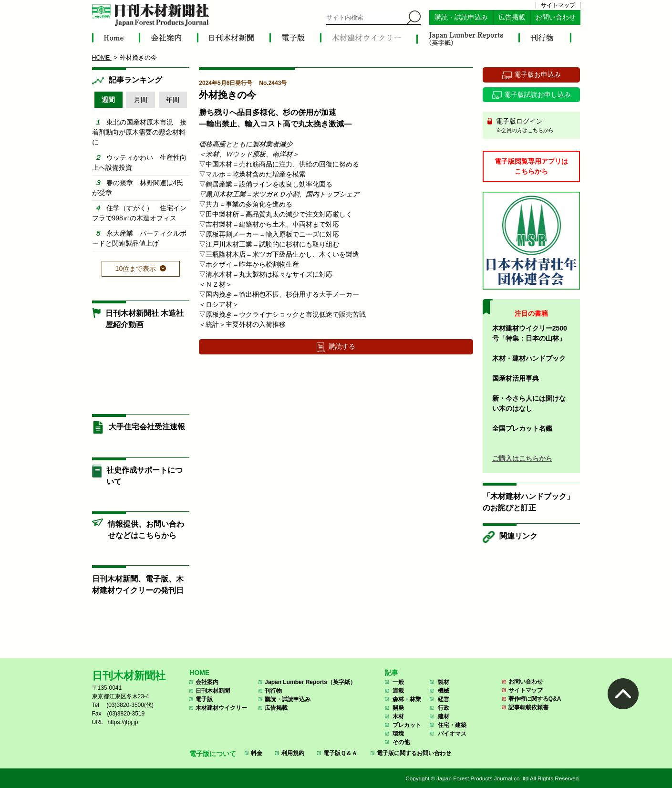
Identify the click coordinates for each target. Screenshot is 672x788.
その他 (401, 742)
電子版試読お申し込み (538, 94)
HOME (199, 673)
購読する (342, 346)
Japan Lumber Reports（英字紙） (310, 682)
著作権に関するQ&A (535, 699)
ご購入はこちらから (522, 458)
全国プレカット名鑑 (522, 428)
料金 (257, 753)
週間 (108, 100)
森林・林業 (407, 699)
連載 (398, 691)
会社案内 (207, 682)
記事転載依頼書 (528, 707)
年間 (173, 100)
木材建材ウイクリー (221, 708)
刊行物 (273, 691)
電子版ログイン (535, 126)
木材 (398, 716)
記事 (392, 673)
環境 (398, 734)
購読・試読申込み (461, 17)
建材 (444, 716)
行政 (444, 708)
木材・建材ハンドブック (529, 358)
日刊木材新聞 (213, 691)
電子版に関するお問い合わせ (414, 753)
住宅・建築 (452, 725)
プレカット (407, 725)
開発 (398, 708)
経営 (444, 699)
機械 (444, 691)
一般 (398, 682)
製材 (444, 682)
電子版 (204, 699)
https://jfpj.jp (123, 722)
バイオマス (452, 734)
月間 (141, 100)
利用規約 (293, 753)
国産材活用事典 (516, 378)
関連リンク (518, 536)
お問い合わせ (556, 17)
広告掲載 (512, 17)
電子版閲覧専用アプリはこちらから (531, 166)
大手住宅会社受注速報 (147, 427)
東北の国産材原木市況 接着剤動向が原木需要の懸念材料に (139, 132)
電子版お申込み (538, 74)
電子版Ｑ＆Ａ (340, 753)
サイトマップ (558, 5)
